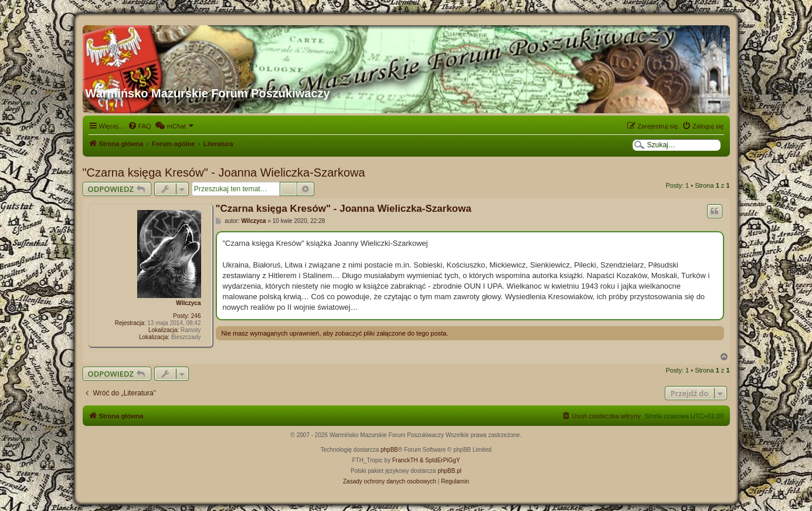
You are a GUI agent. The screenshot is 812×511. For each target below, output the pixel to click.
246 (196, 316)
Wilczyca (188, 303)
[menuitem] (140, 126)
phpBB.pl (449, 471)
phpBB (389, 450)
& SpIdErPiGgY (440, 460)
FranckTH (405, 460)
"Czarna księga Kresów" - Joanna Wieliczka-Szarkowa (224, 172)
